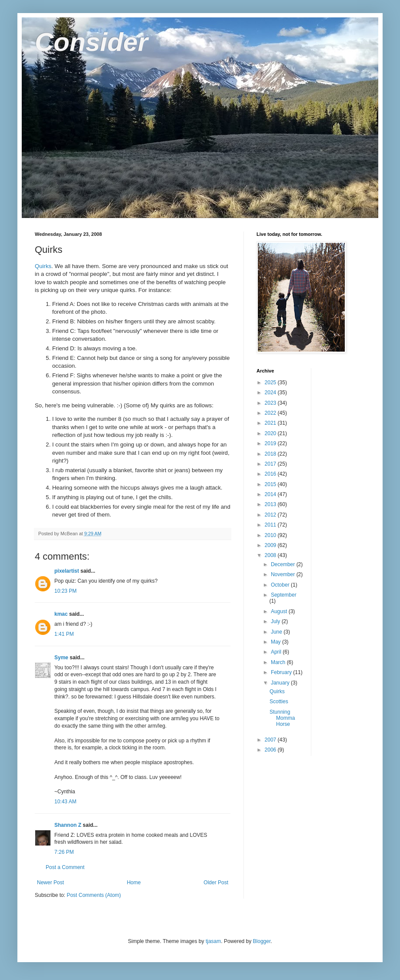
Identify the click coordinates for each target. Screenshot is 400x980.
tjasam (213, 941)
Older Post (216, 883)
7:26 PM (64, 852)
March (279, 662)
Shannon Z (68, 825)
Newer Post (50, 883)
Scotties (279, 701)
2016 (271, 474)
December (284, 564)
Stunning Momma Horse (282, 718)
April (277, 652)
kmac (61, 614)
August (280, 611)
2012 (271, 515)
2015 (271, 484)
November (284, 574)
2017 (271, 464)
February (282, 672)
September (284, 595)
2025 (271, 383)
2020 (271, 433)
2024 (271, 393)
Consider (91, 42)
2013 (271, 504)
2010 (271, 535)
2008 (271, 555)
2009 (271, 545)
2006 (271, 750)
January (281, 683)
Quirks (43, 266)
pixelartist (67, 571)
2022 (271, 413)
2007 (271, 740)
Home (134, 883)
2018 (271, 454)
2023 (271, 403)
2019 (271, 443)
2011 (271, 525)
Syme (61, 658)
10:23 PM (65, 591)
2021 (271, 423)
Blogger (262, 941)
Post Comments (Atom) (94, 895)
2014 (271, 494)
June (277, 632)
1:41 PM (64, 634)
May (277, 642)
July (276, 621)
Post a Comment (65, 867)
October (281, 585)
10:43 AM (65, 802)
